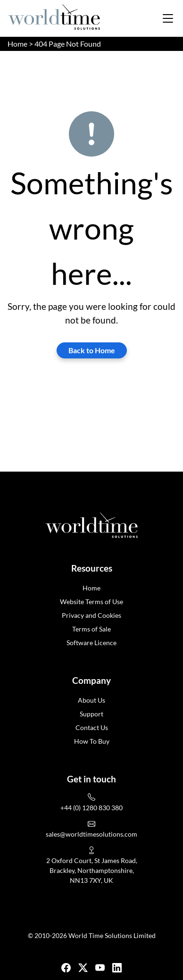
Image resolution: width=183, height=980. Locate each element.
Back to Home (92, 350)
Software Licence (91, 643)
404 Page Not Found (68, 44)
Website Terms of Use (91, 602)
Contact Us (92, 727)
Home (17, 44)
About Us (91, 700)
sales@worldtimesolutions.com (91, 834)
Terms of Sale (91, 629)
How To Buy (92, 741)
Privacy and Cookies (91, 615)
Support (91, 714)
